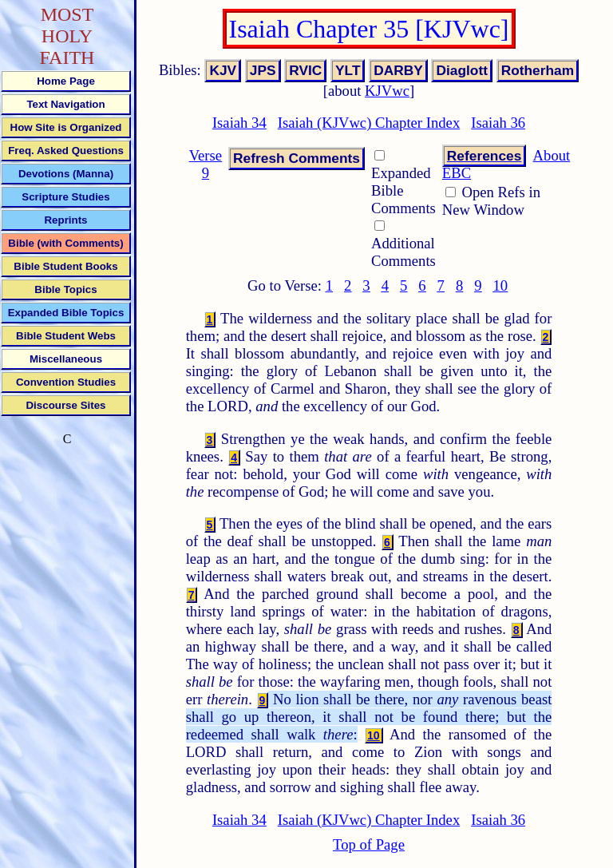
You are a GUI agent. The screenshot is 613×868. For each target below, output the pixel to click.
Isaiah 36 (498, 123)
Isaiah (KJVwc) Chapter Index (369, 123)
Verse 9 (206, 164)
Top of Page (369, 844)
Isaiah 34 (239, 123)
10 (501, 285)
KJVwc (387, 91)
